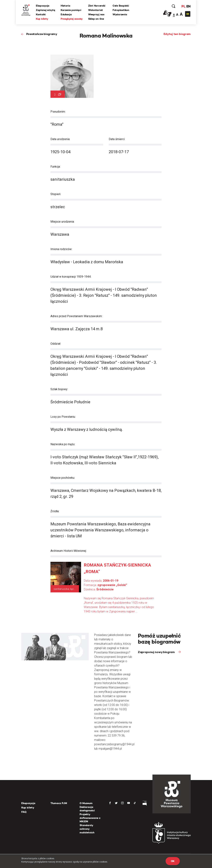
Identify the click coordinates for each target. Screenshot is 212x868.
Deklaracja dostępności (87, 809)
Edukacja (66, 14)
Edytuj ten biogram (177, 34)
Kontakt (41, 14)
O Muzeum (86, 803)
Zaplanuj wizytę (46, 10)
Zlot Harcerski (97, 6)
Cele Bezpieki (121, 6)
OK (173, 861)
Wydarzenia (120, 14)
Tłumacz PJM (59, 803)
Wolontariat (96, 10)
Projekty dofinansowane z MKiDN (90, 818)
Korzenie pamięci (71, 10)
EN (188, 6)
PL (183, 6)
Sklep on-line (96, 19)
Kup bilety (42, 19)
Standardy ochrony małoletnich (87, 829)
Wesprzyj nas (96, 14)
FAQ (24, 812)
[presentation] (3, 393)
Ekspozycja (43, 6)
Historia (65, 6)
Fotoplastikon (121, 10)
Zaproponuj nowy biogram (157, 652)
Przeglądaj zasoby (72, 19)
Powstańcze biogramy (42, 34)
